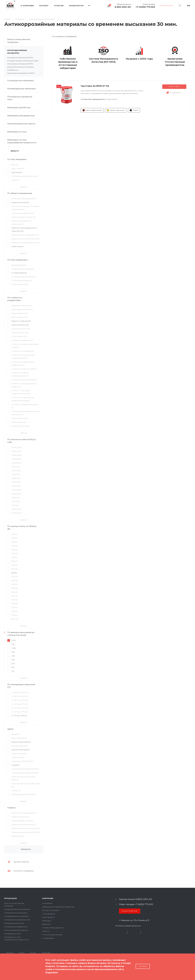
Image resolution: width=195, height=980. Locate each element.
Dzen (141, 932)
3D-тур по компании (51, 910)
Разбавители (13, 70)
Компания (48, 898)
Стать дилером (49, 914)
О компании (47, 903)
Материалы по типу (25, 132)
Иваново (10, 953)
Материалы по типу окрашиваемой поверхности (25, 141)
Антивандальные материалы (21, 89)
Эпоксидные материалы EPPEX (20, 64)
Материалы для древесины (21, 116)
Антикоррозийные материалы (25, 52)
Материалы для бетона (25, 108)
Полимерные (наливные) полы (25, 98)
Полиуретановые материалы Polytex (23, 61)
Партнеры (47, 921)
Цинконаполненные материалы (21, 67)
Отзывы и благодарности (53, 928)
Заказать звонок (130, 911)
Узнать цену (174, 87)
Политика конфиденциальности (128, 926)
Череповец (46, 953)
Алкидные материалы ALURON (20, 58)
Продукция (11, 898)
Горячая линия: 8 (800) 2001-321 (136, 899)
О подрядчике (48, 938)
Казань (22, 953)
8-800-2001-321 (123, 7)
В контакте (117, 932)
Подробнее (52, 972)
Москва (33, 953)
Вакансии (46, 924)
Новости (46, 931)
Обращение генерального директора (58, 907)
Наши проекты (48, 917)
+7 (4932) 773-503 (145, 7)
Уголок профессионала (52, 935)
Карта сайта (9, 970)
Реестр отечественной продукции (19, 41)
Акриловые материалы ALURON (21, 73)
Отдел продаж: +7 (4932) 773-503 (136, 904)
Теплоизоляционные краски (21, 124)
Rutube (127, 932)
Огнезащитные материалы (21, 80)
